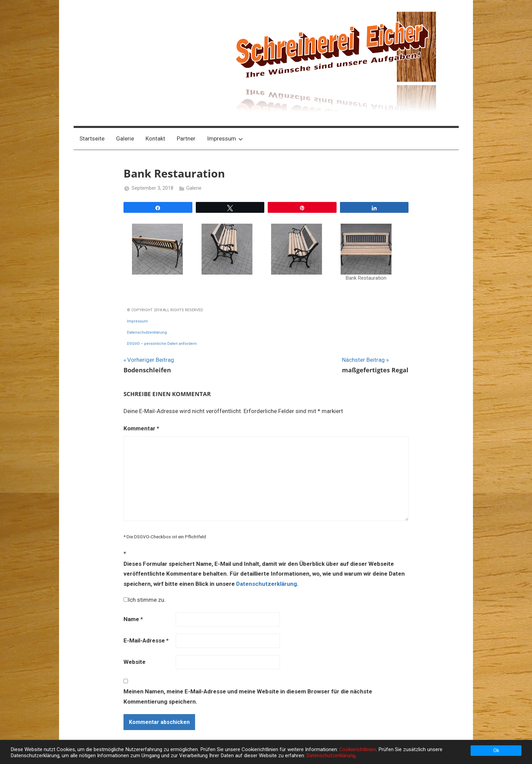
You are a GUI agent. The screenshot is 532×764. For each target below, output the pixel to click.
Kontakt (155, 138)
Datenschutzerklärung (147, 332)
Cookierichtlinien (358, 749)
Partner (186, 138)
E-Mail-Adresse (146, 640)
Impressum (225, 138)
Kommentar (141, 428)
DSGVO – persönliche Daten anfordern (162, 344)
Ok (496, 750)
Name (133, 619)
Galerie (125, 138)
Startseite (92, 138)
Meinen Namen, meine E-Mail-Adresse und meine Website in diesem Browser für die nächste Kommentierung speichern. (248, 696)
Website (135, 662)
